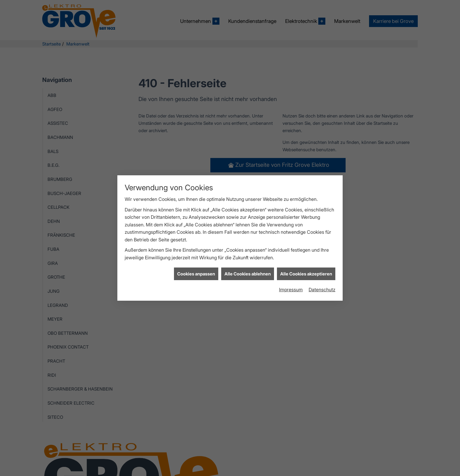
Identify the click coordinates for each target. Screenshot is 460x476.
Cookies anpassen (196, 269)
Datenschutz (322, 284)
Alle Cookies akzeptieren (306, 269)
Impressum (291, 284)
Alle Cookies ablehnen (248, 269)
